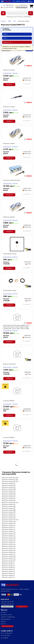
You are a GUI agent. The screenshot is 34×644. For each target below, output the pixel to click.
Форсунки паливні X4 (8, 570)
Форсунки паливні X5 (8, 572)
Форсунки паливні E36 (9, 487)
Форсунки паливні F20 (9, 533)
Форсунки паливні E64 (9, 501)
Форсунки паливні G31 (9, 558)
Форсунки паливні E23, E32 (10, 482)
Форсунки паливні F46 (9, 552)
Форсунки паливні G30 (9, 556)
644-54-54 (7, 5)
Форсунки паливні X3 (8, 568)
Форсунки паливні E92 (9, 516)
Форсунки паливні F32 (9, 545)
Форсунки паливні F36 (9, 549)
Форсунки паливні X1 (8, 564)
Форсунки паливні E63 (9, 499)
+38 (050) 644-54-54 (7, 604)
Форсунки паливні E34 (9, 485)
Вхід (30, 1)
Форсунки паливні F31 (9, 543)
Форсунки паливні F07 (9, 524)
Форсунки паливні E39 (9, 491)
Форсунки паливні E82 (9, 506)
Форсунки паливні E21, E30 (10, 480)
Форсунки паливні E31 (9, 483)
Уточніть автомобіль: (7, 29)
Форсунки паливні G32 (9, 560)
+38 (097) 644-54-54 (7, 602)
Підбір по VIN (22, 607)
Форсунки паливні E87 (9, 508)
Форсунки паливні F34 (9, 547)
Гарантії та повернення (8, 617)
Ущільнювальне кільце (10, 254)
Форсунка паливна (9, 70)
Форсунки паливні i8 (8, 562)
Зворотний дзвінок (22, 7)
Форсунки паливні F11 (8, 527)
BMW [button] (6, 34)
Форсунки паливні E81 (9, 505)
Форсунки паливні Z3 (8, 575)
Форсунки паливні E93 (9, 518)
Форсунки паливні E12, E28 (10, 478)
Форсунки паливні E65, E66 (10, 503)
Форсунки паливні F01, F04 (10, 520)
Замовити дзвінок (7, 607)
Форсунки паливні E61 (9, 497)
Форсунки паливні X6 (8, 573)
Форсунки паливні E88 (9, 510)
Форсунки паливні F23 (9, 539)
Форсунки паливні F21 (9, 535)
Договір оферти (6, 619)
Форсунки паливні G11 (8, 554)
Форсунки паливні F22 (9, 537)
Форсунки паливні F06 (9, 522)
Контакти (23, 1)
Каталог (3, 622)
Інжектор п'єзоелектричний (12, 180)
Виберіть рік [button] (8, 42)
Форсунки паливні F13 (9, 531)
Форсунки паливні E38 (9, 489)
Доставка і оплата (6, 615)
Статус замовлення (7, 626)
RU (14, 1)
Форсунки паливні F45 (9, 550)
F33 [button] (5, 38)
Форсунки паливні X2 (8, 566)
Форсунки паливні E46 (9, 493)
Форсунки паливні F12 (9, 529)
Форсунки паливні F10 (9, 526)
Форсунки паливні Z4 (8, 577)
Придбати (9, 85)
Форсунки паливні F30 (9, 541)
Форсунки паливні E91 (9, 514)
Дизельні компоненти (10, 364)
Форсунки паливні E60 (9, 495)
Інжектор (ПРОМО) (9, 401)
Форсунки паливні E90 (9, 512)
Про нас (3, 624)
